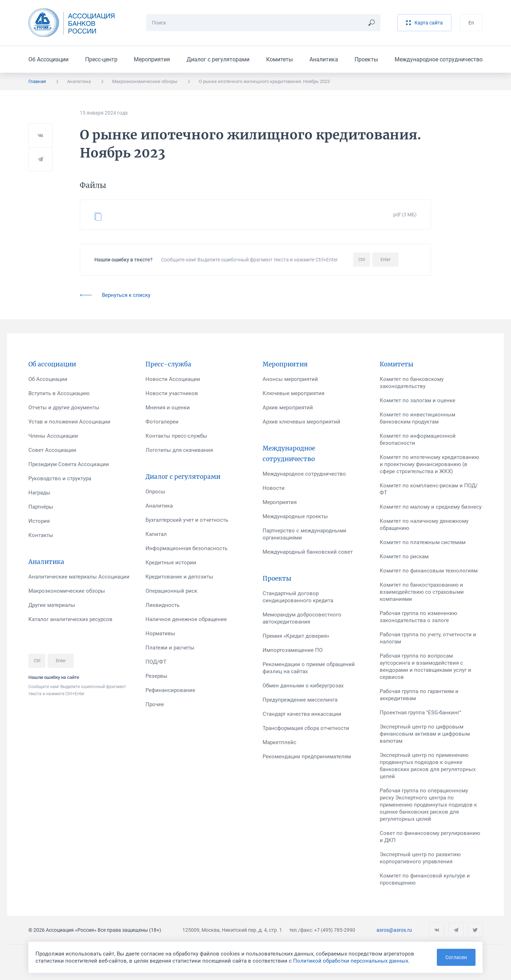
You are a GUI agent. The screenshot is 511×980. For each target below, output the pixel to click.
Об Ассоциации (48, 59)
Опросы (155, 492)
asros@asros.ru (394, 930)
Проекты (366, 59)
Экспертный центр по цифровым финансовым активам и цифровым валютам (425, 734)
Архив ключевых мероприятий (301, 422)
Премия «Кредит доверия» (296, 636)
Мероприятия (152, 59)
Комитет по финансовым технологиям (429, 571)
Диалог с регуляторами (218, 59)
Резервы (156, 676)
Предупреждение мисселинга (300, 700)
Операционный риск (171, 591)
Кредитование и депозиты (179, 577)
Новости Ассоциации (173, 379)
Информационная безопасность (186, 548)
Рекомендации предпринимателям (307, 757)
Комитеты (279, 59)
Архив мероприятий (288, 408)
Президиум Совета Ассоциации (69, 464)
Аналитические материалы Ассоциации (79, 577)
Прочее (155, 704)
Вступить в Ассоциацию (59, 393)
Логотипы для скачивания (179, 450)
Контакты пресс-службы (176, 436)
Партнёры (41, 507)
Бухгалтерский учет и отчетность (187, 520)
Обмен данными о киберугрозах (303, 686)
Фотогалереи (162, 422)
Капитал (156, 534)
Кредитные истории (171, 563)
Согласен (456, 957)
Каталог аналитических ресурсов (70, 619)
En (471, 23)
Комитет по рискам (404, 557)
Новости (274, 488)
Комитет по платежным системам (423, 542)
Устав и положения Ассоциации (69, 422)
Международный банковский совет (308, 552)
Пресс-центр (101, 59)
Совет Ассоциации (52, 450)
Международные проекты (295, 516)
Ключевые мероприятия (293, 393)
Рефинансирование (170, 690)
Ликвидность (163, 605)
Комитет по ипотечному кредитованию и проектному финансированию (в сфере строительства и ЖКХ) (429, 464)
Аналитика (324, 59)
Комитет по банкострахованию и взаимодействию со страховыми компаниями (422, 592)
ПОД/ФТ (156, 662)
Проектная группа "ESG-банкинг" (421, 713)
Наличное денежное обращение (186, 619)
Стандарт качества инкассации (302, 714)
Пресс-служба (168, 364)
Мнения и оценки (168, 408)
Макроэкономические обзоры (145, 81)
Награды (39, 493)
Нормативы (160, 633)
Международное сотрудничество (439, 59)
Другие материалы (52, 605)
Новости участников (172, 393)
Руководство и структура (60, 478)
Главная (37, 81)
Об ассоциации (52, 364)
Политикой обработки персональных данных (351, 961)
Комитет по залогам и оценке (417, 400)
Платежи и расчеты (170, 648)
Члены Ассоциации (53, 436)
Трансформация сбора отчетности (306, 728)
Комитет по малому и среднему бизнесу (431, 507)
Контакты (41, 535)
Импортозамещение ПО (293, 650)
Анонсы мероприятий (290, 379)
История (39, 521)
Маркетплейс (279, 742)
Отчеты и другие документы (64, 408)
